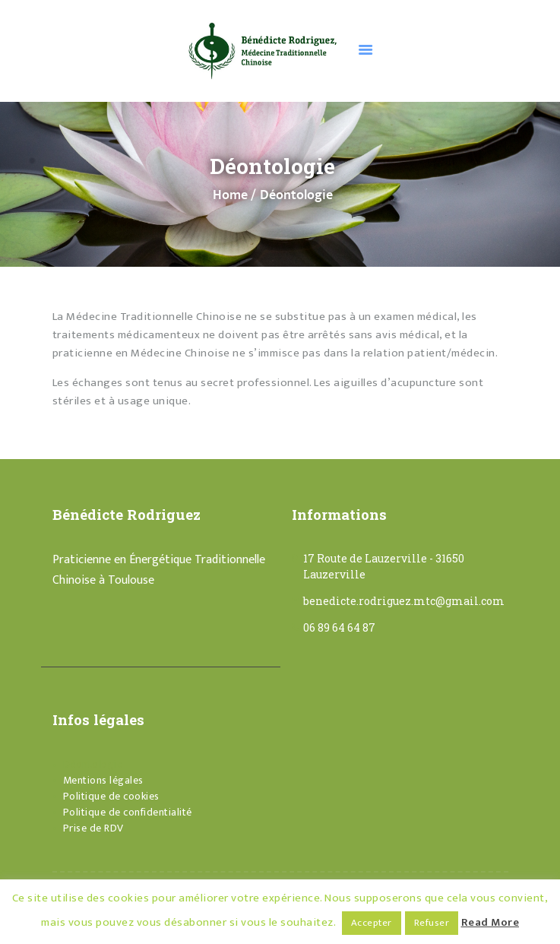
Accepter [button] (372, 923)
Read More (490, 922)
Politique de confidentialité (128, 812)
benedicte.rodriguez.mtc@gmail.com (404, 601)
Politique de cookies (111, 796)
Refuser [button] (432, 923)
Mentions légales (103, 780)
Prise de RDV (93, 828)
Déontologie (93, 764)
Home (230, 196)
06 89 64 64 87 (339, 627)
